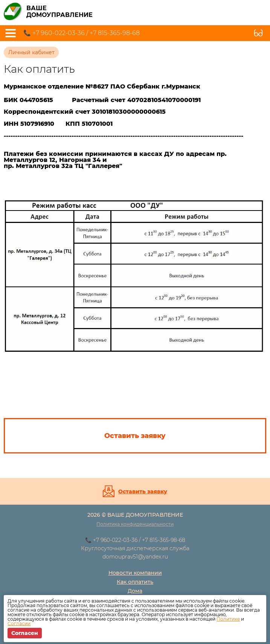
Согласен (25, 633)
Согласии (19, 623)
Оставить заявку (143, 491)
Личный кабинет (31, 52)
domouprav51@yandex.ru (135, 557)
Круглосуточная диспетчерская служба (135, 548)
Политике (228, 619)
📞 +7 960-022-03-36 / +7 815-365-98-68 (82, 33)
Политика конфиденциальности (135, 524)
